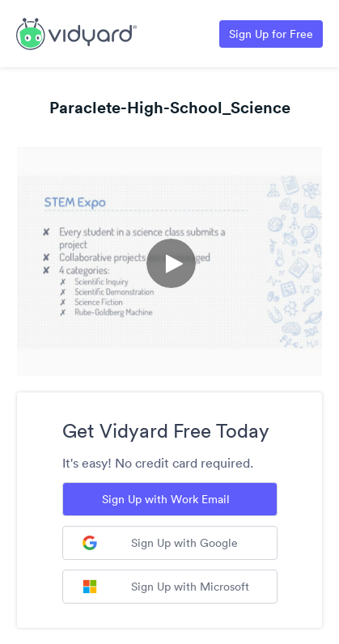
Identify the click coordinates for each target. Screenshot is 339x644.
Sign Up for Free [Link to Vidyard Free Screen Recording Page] (271, 34)
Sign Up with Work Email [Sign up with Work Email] (166, 499)
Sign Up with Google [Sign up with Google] (160, 543)
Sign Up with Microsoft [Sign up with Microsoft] (166, 587)
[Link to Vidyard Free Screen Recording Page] (76, 32)
